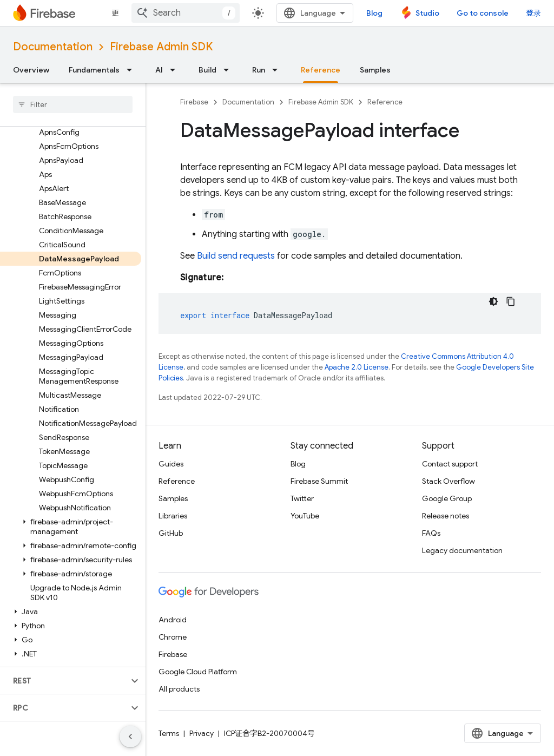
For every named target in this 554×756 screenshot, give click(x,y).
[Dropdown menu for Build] (229, 70)
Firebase (194, 102)
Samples (375, 70)
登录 (533, 13)
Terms (169, 733)
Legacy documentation (462, 550)
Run (259, 70)
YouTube (305, 516)
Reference (385, 102)
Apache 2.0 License (357, 367)
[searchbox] (73, 104)
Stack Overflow (449, 481)
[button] (71, 527)
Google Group (447, 498)
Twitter (302, 498)
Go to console (483, 13)
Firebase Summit (319, 481)
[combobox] (186, 13)
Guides (171, 464)
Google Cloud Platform (198, 672)
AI (159, 70)
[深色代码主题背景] (493, 301)
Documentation (53, 47)
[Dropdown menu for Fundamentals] (133, 70)
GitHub (171, 533)
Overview (31, 70)
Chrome (173, 637)
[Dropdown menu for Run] (278, 70)
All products (179, 689)
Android (173, 620)
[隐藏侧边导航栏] (130, 737)
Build (207, 70)
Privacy (202, 733)
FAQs (431, 533)
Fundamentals (94, 70)
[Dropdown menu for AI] (176, 70)
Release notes (446, 516)
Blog (374, 13)
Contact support (450, 464)
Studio (427, 13)
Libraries (173, 516)
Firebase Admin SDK (161, 47)
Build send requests (236, 256)
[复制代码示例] (511, 301)
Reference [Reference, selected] (321, 70)
